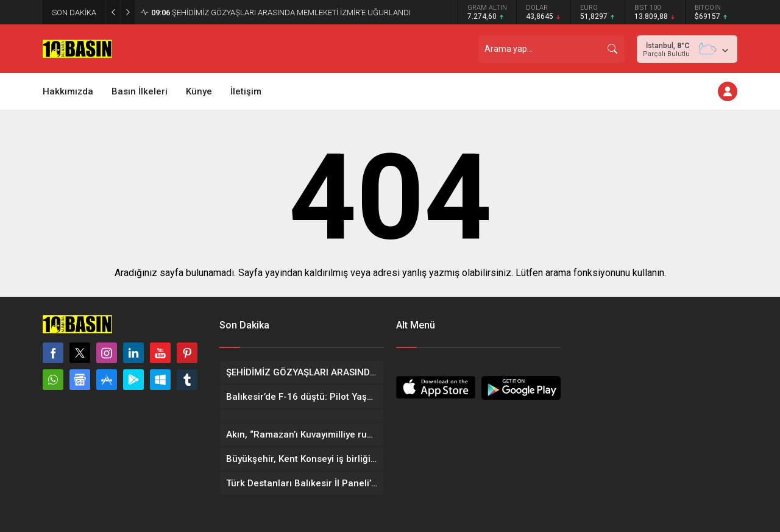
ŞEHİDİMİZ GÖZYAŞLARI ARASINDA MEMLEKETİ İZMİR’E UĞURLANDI (281, 12)
